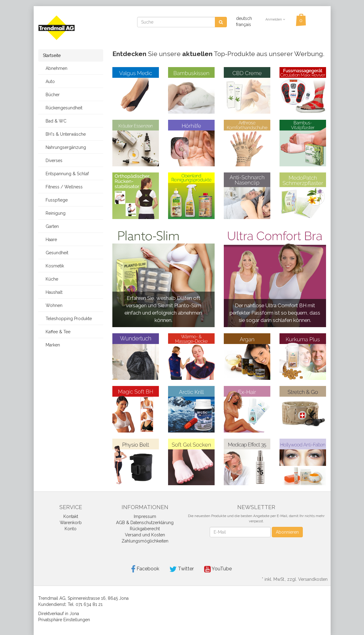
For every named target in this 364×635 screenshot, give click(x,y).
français (244, 25)
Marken (51, 345)
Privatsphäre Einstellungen (64, 620)
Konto (71, 529)
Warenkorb (71, 523)
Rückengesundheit (63, 108)
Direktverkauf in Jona (59, 614)
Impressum (145, 516)
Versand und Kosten (145, 535)
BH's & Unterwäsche (64, 134)
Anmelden (275, 19)
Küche (51, 279)
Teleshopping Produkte (67, 319)
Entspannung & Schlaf (66, 174)
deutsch (244, 18)
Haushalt (53, 292)
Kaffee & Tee (57, 332)
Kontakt (71, 516)
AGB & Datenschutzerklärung (145, 523)
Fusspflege (55, 200)
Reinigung (54, 213)
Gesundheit (56, 253)
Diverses (53, 161)
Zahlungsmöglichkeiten (145, 541)
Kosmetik (53, 266)
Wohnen (53, 305)
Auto (49, 81)
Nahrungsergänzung (64, 147)
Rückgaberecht (145, 529)
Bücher (51, 95)
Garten (51, 226)
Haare (50, 240)
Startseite (52, 55)
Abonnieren (287, 532)
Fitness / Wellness (63, 187)
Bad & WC (55, 121)
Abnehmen (55, 68)
